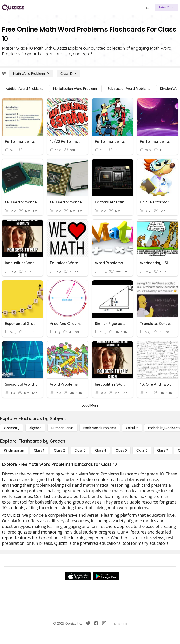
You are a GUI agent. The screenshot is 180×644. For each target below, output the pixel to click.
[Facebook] (96, 623)
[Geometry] (12, 428)
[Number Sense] (62, 428)
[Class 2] (59, 450)
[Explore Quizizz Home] (13, 8)
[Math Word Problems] (31, 74)
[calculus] (132, 428)
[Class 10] (68, 74)
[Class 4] (101, 450)
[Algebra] (35, 428)
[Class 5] (121, 450)
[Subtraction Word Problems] (129, 89)
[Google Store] (106, 576)
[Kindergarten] (14, 450)
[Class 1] (39, 450)
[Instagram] (104, 623)
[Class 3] (80, 450)
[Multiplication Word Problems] (75, 89)
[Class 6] (142, 450)
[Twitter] (88, 623)
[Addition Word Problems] (25, 89)
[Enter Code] (167, 8)
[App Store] (78, 576)
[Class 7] (163, 450)
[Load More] (90, 405)
